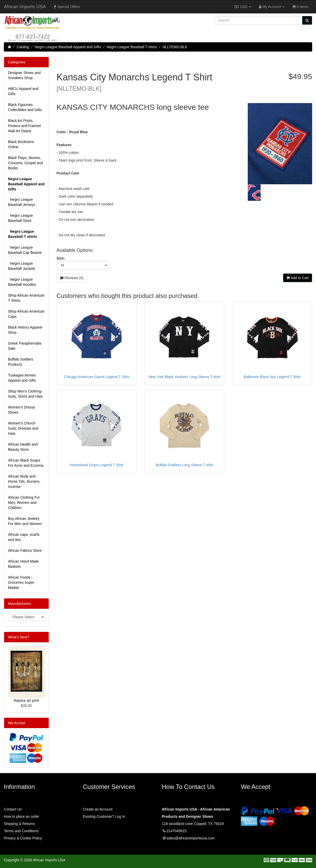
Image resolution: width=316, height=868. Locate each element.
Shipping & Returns (19, 824)
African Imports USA (25, 7)
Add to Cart (298, 278)
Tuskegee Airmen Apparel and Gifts (22, 378)
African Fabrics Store (25, 550)
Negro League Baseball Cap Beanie (25, 250)
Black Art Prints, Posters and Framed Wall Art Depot (24, 126)
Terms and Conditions (21, 831)
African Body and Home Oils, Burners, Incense (24, 481)
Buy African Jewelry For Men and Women (25, 521)
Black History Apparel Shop (25, 330)
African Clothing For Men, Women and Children (24, 503)
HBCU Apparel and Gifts (23, 91)
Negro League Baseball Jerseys (22, 202)
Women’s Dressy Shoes (22, 410)
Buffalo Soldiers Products (21, 362)
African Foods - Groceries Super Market (21, 582)
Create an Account (98, 809)
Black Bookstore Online (21, 144)
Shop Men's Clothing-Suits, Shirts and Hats (25, 394)
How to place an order (22, 816)
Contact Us (13, 809)
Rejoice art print (26, 700)
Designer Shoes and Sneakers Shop (24, 75)
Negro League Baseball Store (20, 218)
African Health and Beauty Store (23, 447)
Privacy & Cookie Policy (23, 838)
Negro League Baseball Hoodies (22, 282)
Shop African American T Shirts (26, 298)
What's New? (19, 637)
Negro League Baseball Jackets (22, 266)
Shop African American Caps (26, 314)
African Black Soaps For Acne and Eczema (26, 463)
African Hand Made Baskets (23, 564)
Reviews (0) (72, 278)
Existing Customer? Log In (104, 816)
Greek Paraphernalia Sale (25, 346)
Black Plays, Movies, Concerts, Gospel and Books (25, 163)
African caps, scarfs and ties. (24, 537)
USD (242, 7)
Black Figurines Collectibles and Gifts (25, 107)
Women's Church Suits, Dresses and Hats (23, 428)
